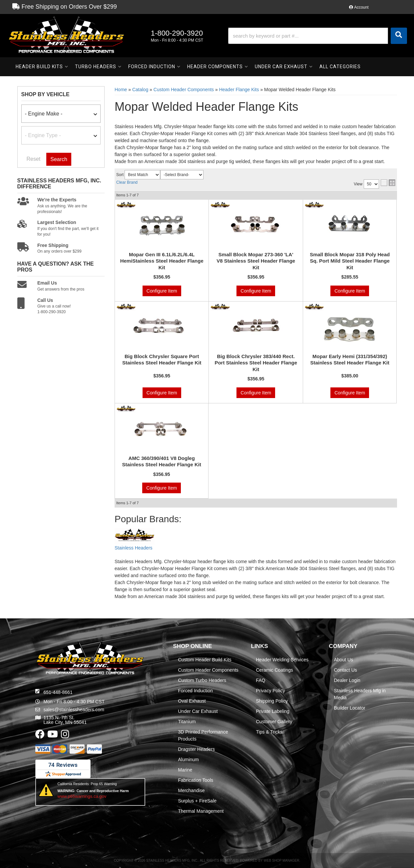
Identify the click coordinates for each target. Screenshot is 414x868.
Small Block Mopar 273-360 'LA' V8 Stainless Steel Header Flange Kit (256, 261)
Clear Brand (127, 182)
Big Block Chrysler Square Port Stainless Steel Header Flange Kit (162, 360)
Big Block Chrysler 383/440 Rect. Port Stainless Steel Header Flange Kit (256, 363)
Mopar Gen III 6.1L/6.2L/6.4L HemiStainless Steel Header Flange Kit (162, 261)
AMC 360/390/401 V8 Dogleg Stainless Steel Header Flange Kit (162, 461)
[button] (317, 36)
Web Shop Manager (281, 861)
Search (59, 159)
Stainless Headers (134, 548)
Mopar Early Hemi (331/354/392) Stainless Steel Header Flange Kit (350, 360)
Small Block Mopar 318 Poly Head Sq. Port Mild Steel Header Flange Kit (350, 261)
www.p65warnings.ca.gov (82, 796)
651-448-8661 (58, 692)
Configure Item (162, 291)
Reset (34, 159)
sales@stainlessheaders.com (74, 710)
